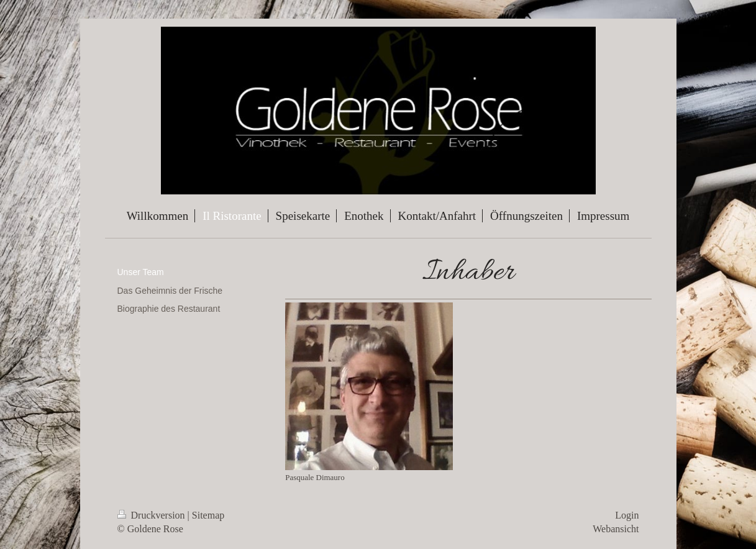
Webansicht (616, 529)
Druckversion (153, 515)
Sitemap (208, 515)
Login (627, 515)
